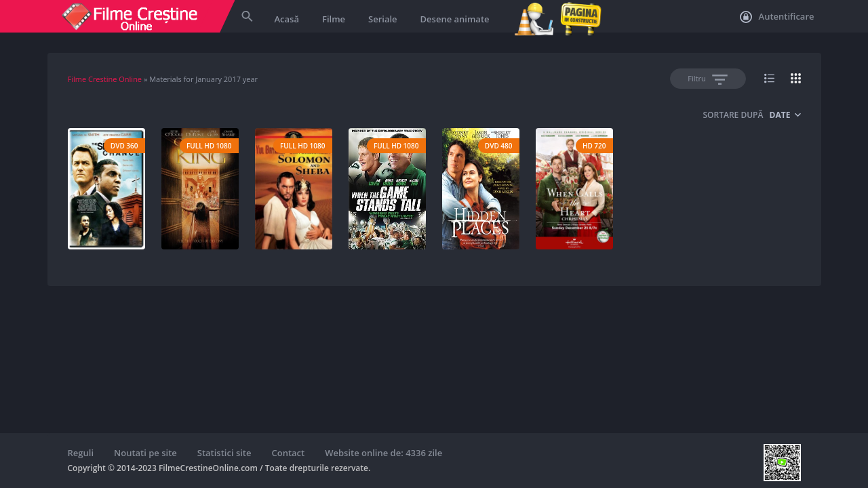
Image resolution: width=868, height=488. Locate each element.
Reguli (81, 453)
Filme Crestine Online (105, 79)
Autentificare (777, 17)
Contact (289, 453)
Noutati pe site (145, 453)
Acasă (287, 19)
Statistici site (224, 453)
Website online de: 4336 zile (383, 453)
